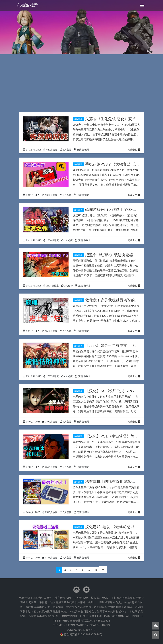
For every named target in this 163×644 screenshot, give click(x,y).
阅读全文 (134, 150)
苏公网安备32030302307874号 (81, 634)
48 (96, 570)
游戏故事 (79, 119)
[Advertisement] (81, 85)
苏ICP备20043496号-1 (81, 630)
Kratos (69, 625)
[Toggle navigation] (142, 5)
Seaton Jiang (100, 625)
